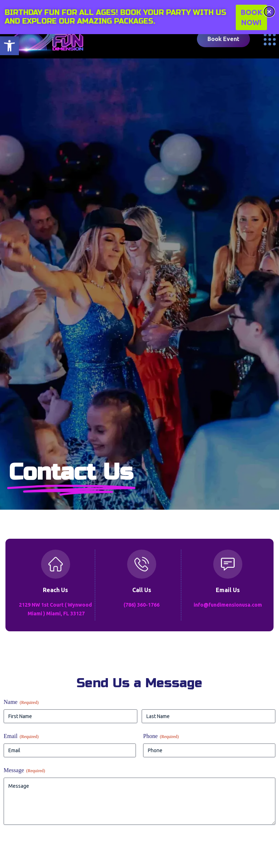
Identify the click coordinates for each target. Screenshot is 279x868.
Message (24, 771)
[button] (9, 46)
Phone (161, 736)
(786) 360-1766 (141, 605)
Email (21, 736)
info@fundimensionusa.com (228, 605)
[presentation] (59, 848)
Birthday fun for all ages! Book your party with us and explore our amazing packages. (116, 17)
